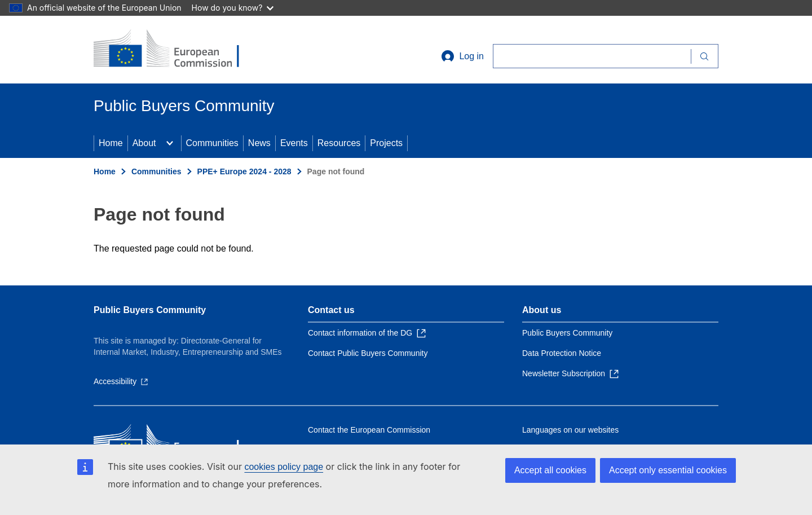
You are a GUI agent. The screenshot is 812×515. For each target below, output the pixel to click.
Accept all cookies (550, 470)
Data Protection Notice (562, 353)
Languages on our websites (570, 430)
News (259, 143)
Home (111, 143)
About (144, 143)
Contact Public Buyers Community (368, 353)
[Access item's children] (170, 143)
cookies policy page (284, 467)
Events (294, 143)
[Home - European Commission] (175, 50)
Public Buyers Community (150, 310)
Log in (462, 56)
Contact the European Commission (369, 430)
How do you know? (233, 8)
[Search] (592, 56)
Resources (339, 143)
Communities (212, 143)
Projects (386, 143)
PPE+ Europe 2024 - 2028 (244, 171)
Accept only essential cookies (668, 470)
